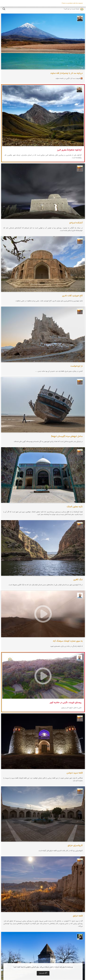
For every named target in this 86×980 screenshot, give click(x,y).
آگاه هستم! (43, 973)
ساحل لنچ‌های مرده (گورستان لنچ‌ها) (67, 436)
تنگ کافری (78, 580)
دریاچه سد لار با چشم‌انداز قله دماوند (66, 73)
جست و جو (4, 9)
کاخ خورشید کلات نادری (72, 296)
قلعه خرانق (78, 916)
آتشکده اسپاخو (76, 223)
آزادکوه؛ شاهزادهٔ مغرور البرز (69, 150)
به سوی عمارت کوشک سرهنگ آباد (68, 641)
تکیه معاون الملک (75, 507)
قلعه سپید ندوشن (75, 773)
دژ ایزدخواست (77, 366)
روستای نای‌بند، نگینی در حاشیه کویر (66, 703)
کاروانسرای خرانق (75, 846)
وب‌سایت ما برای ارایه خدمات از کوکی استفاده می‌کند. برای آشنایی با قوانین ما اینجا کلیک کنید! (43, 967)
